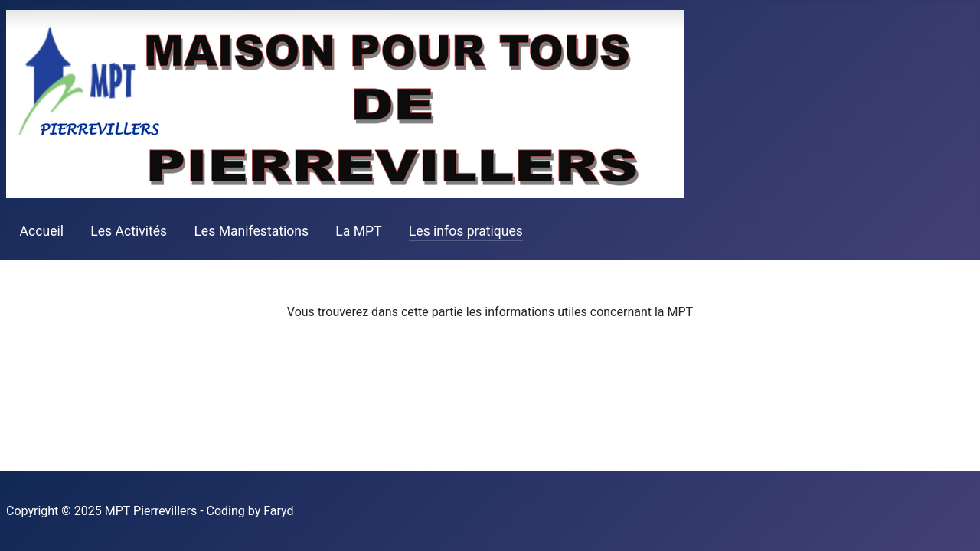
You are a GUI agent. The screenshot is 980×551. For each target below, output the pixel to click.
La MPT (358, 231)
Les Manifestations (251, 231)
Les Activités (129, 231)
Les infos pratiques (466, 231)
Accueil (42, 231)
